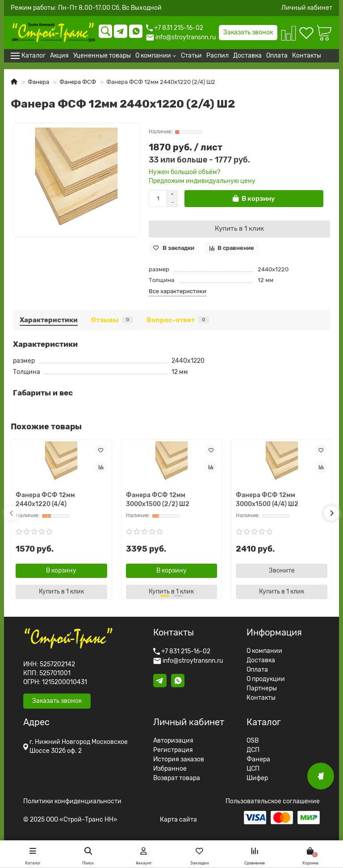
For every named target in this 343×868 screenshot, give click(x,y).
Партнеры (262, 689)
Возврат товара (177, 778)
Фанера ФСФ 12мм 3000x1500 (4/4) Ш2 (267, 500)
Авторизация (173, 741)
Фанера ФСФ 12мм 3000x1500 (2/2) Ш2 (158, 500)
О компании (264, 651)
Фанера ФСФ (78, 82)
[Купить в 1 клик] (239, 229)
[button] (12, 513)
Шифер (257, 778)
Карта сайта (178, 820)
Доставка (261, 660)
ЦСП (253, 769)
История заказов (179, 760)
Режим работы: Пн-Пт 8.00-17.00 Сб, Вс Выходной (86, 8)
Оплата (257, 670)
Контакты (261, 698)
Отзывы (112, 320)
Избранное (170, 769)
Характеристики (49, 320)
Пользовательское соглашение (273, 802)
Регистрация (173, 750)
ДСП (253, 750)
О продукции (266, 679)
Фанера (38, 82)
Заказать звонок (248, 32)
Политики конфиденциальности (72, 802)
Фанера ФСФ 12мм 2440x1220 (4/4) (45, 500)
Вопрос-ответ (178, 320)
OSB (253, 741)
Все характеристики (178, 291)
